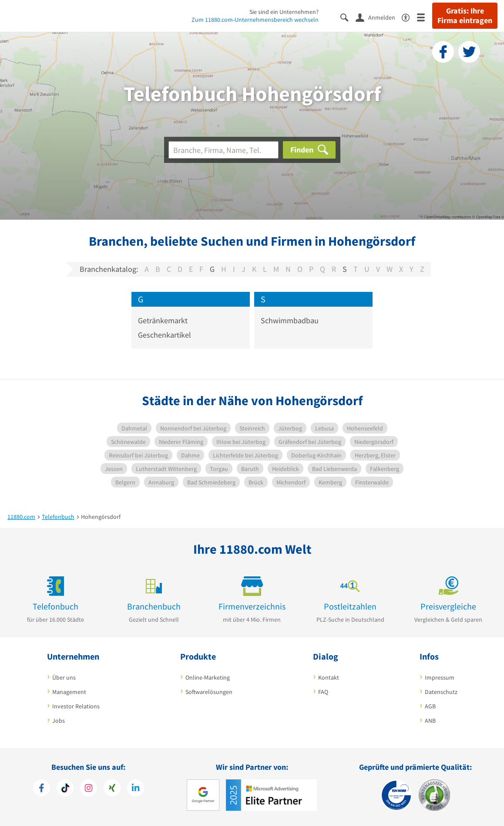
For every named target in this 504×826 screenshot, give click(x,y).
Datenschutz (441, 692)
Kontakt (329, 677)
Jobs (59, 721)
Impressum (440, 677)
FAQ (323, 692)
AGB (430, 706)
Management (69, 692)
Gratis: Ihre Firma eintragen (465, 16)
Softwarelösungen (209, 692)
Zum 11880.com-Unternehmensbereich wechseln (255, 20)
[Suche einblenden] (348, 17)
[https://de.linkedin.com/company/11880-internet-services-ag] (136, 789)
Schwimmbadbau (290, 320)
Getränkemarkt (163, 320)
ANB (430, 721)
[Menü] (425, 17)
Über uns (64, 677)
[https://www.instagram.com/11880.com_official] (89, 789)
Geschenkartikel (165, 335)
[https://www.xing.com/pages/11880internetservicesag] (112, 789)
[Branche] (223, 150)
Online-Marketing (208, 677)
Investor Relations (76, 706)
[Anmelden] (379, 17)
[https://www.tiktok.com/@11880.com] (65, 789)
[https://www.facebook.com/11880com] (42, 789)
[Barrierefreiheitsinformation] (409, 17)
